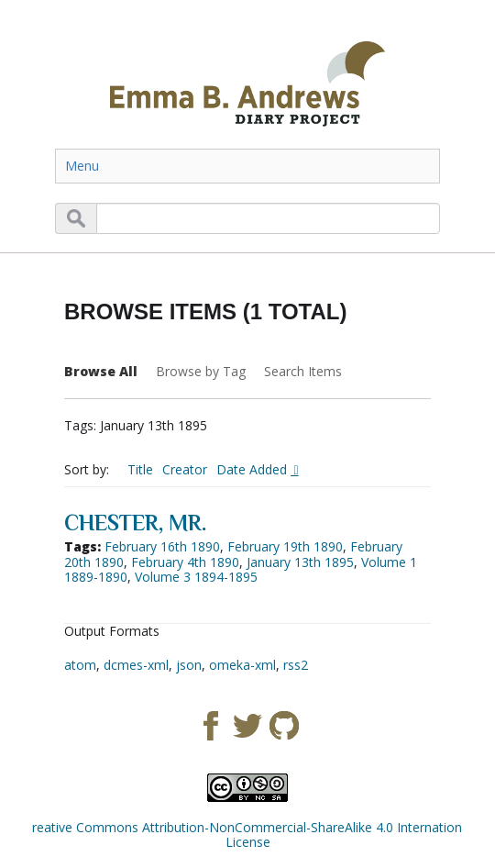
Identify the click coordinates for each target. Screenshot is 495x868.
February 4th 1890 (185, 562)
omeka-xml (242, 665)
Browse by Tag (201, 371)
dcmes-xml (136, 665)
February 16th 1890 (162, 546)
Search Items (303, 371)
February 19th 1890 (285, 546)
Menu (82, 166)
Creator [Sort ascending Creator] (185, 469)
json (189, 665)
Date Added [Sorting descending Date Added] (253, 469)
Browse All (101, 371)
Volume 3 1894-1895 (196, 577)
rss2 (296, 665)
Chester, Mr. (135, 523)
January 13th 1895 (300, 562)
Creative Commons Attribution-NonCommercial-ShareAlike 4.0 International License (248, 835)
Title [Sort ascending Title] (140, 469)
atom (80, 665)
